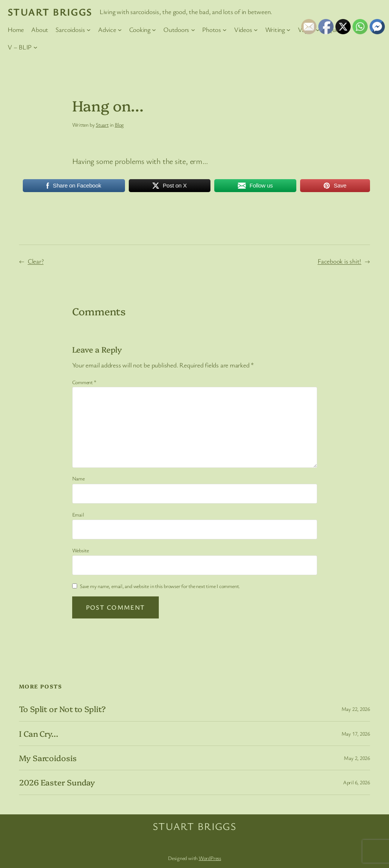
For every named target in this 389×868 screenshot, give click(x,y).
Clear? (36, 261)
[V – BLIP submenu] (35, 47)
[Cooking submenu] (154, 30)
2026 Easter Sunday (57, 782)
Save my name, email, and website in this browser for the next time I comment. (160, 586)
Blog (119, 125)
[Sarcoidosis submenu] (89, 30)
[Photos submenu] (225, 30)
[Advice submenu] (120, 30)
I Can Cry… (39, 734)
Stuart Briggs (50, 12)
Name (78, 478)
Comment (84, 382)
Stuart (102, 125)
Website (81, 550)
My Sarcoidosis (48, 758)
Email (78, 514)
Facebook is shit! (339, 261)
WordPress (210, 858)
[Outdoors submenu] (193, 30)
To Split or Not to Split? (62, 709)
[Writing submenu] (288, 30)
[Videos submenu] (256, 30)
